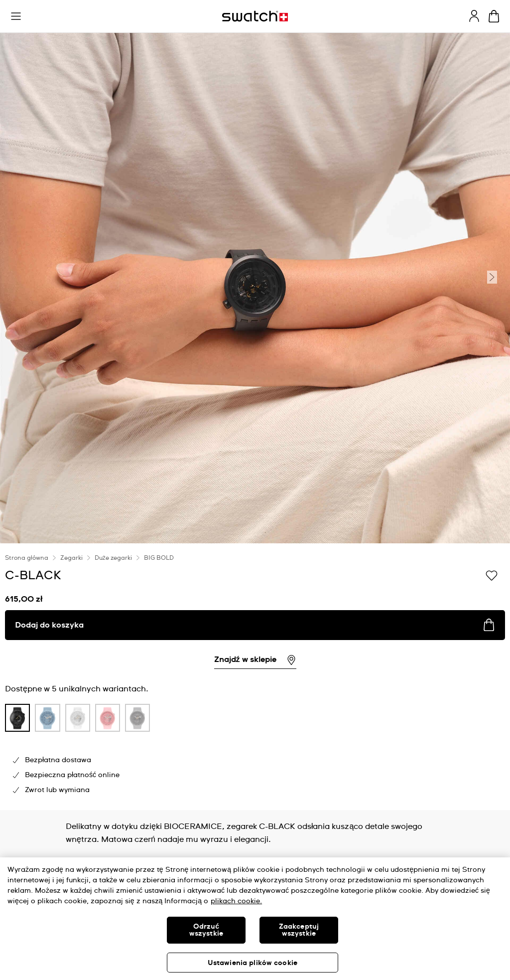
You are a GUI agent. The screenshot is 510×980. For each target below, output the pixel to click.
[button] (16, 16)
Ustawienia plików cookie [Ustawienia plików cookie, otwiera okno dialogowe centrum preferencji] (253, 963)
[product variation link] (17, 718)
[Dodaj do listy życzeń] (492, 575)
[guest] (474, 16)
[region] (255, 919)
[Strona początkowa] (255, 16)
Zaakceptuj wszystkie (299, 930)
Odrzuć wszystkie (206, 930)
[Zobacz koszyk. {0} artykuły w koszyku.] (494, 16)
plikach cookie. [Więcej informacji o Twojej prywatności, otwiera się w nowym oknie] (236, 901)
